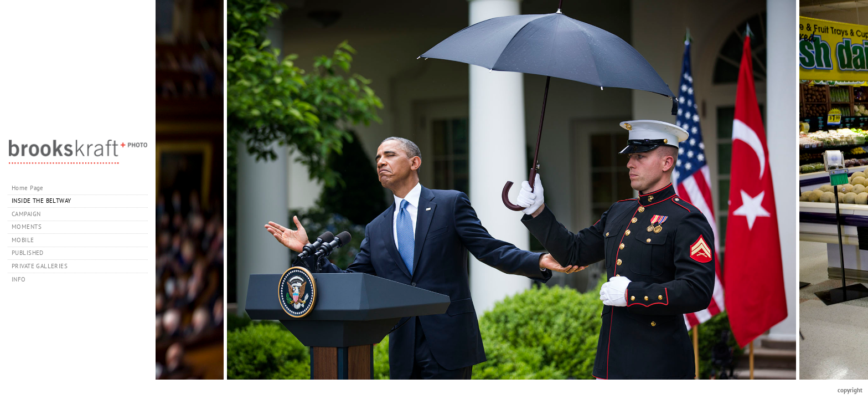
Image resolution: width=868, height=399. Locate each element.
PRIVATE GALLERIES (44, 266)
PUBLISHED (28, 253)
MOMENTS (27, 227)
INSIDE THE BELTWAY (42, 201)
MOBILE (23, 240)
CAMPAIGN (26, 214)
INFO (23, 279)
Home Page (28, 188)
